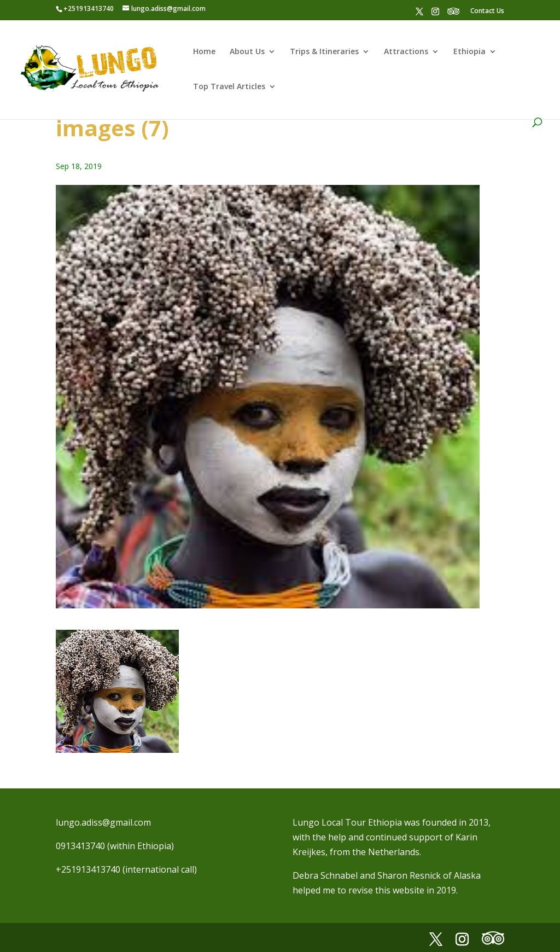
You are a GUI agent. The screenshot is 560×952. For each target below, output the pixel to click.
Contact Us (487, 11)
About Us (247, 52)
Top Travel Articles (229, 87)
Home (204, 52)
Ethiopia (469, 52)
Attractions (406, 52)
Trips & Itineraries (324, 52)
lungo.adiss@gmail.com (103, 822)
